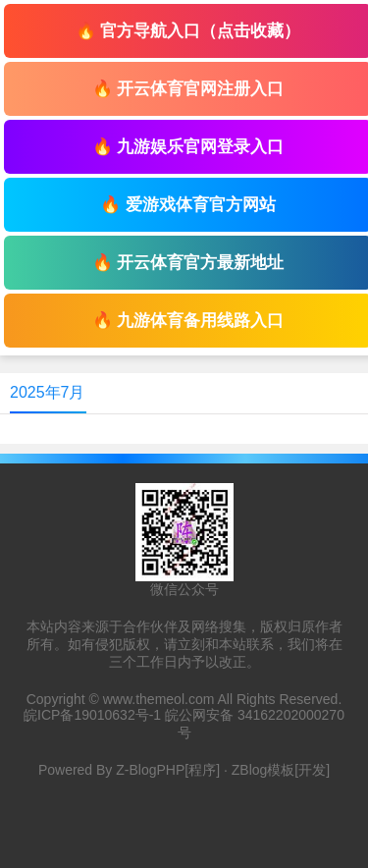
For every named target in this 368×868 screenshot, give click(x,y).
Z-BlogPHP (150, 770)
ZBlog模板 (263, 770)
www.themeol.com (159, 699)
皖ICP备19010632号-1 (92, 715)
